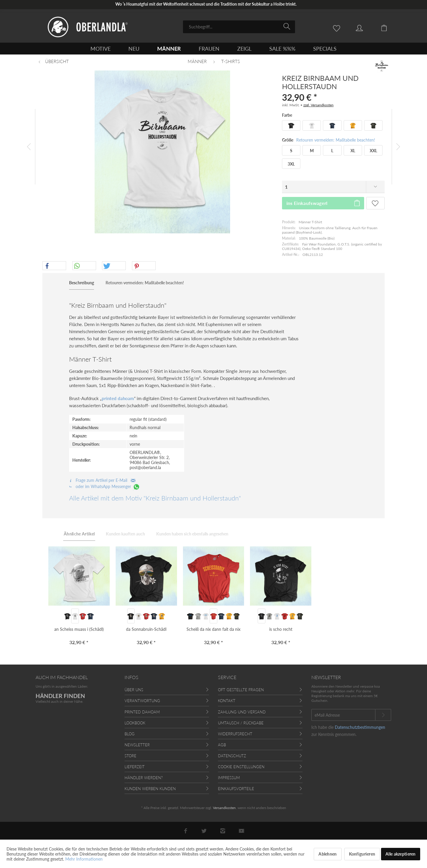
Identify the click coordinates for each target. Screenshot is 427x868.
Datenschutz (232, 756)
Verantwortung (142, 701)
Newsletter (137, 745)
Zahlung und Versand (242, 712)
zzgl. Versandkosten (318, 105)
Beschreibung (82, 283)
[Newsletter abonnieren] (383, 715)
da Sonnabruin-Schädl (146, 629)
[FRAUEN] (209, 49)
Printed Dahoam (142, 712)
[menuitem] (239, 27)
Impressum (229, 778)
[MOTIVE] (101, 49)
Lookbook (135, 723)
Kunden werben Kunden (150, 789)
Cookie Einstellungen (241, 767)
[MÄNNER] (169, 49)
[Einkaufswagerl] (388, 28)
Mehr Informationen (84, 859)
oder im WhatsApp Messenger (105, 486)
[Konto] (365, 28)
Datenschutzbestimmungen (360, 727)
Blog (130, 734)
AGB (222, 745)
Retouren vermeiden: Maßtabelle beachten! (336, 140)
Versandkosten (224, 808)
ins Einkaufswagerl (324, 202)
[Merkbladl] (338, 28)
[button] (54, 266)
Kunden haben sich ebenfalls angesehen (192, 534)
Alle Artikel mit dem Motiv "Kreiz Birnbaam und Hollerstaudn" (155, 498)
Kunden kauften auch (125, 534)
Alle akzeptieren (400, 854)
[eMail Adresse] (343, 715)
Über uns (134, 690)
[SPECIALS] (325, 49)
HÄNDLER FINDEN (60, 696)
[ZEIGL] (244, 49)
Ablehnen (328, 854)
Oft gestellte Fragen (241, 690)
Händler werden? (144, 778)
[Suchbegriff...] (239, 27)
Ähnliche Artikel (79, 534)
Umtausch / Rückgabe (241, 723)
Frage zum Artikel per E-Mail (102, 480)
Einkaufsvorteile (236, 789)
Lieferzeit (135, 767)
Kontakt (227, 701)
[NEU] (134, 49)
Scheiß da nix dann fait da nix (213, 629)
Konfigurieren (362, 854)
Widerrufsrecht (235, 734)
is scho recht (281, 629)
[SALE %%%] (282, 49)
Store (130, 756)
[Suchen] (288, 26)
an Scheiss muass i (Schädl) (79, 629)
